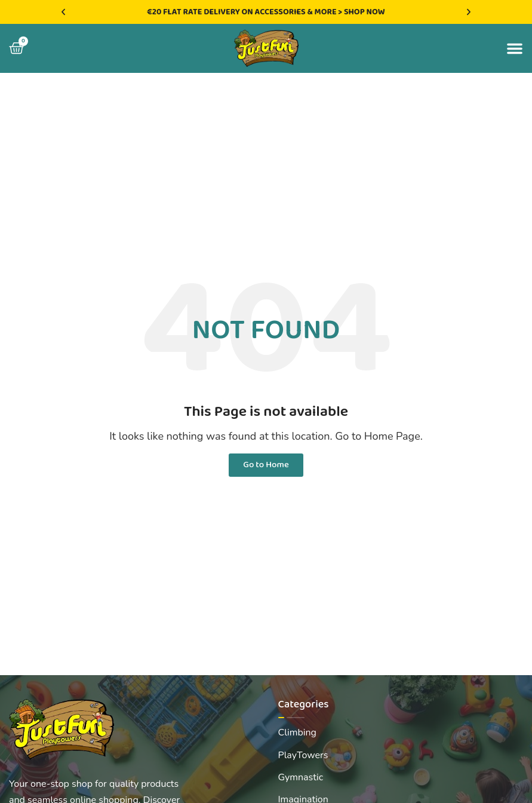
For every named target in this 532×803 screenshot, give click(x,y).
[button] (63, 12)
